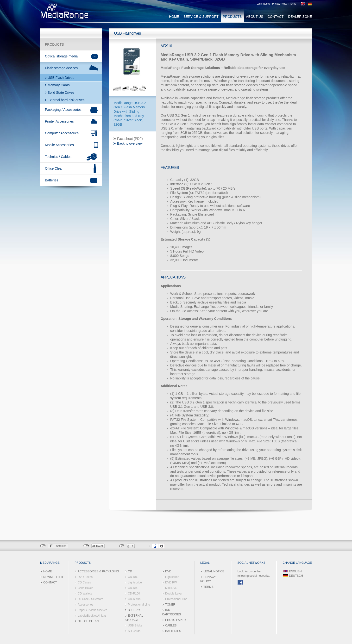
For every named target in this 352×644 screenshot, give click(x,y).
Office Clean (54, 168)
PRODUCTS (232, 17)
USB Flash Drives (61, 78)
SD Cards (134, 631)
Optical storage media (61, 56)
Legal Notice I (264, 4)
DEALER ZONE (300, 17)
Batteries (52, 180)
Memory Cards (59, 85)
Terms (293, 4)
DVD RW (171, 582)
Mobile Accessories (59, 145)
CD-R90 (133, 588)
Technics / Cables (58, 157)
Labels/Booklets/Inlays (92, 616)
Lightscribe (135, 582)
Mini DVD (171, 588)
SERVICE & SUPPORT (201, 17)
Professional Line (139, 605)
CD (130, 571)
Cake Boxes (85, 588)
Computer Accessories (62, 133)
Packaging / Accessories (63, 110)
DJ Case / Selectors (90, 599)
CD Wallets (85, 594)
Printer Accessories (59, 121)
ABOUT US (255, 17)
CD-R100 (134, 594)
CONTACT (276, 17)
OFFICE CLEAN (88, 621)
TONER (170, 605)
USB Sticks (135, 625)
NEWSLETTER (53, 577)
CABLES (171, 625)
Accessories (85, 605)
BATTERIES (173, 631)
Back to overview (130, 143)
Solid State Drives (61, 93)
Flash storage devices (61, 68)
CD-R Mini (135, 599)
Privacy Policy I (280, 4)
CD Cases (84, 582)
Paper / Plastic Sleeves (92, 610)
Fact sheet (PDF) (130, 139)
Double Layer (174, 594)
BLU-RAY (134, 610)
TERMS (208, 587)
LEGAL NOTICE (214, 571)
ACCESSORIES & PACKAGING (98, 571)
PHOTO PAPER (176, 620)
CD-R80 (133, 577)
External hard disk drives (66, 100)
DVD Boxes (85, 577)
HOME (174, 17)
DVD (168, 571)
